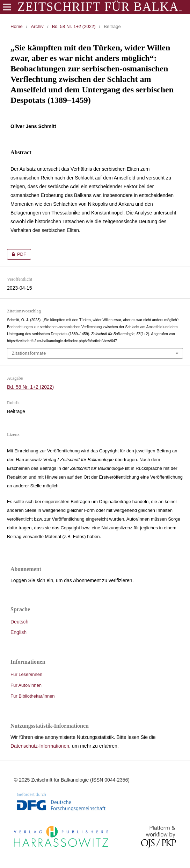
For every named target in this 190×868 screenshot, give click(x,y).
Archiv (37, 26)
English (19, 632)
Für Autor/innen (26, 685)
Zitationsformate (29, 353)
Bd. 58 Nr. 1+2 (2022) (74, 26)
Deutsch (19, 622)
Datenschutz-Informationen (40, 746)
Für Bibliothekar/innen (33, 696)
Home (17, 26)
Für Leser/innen (26, 674)
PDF (17, 254)
